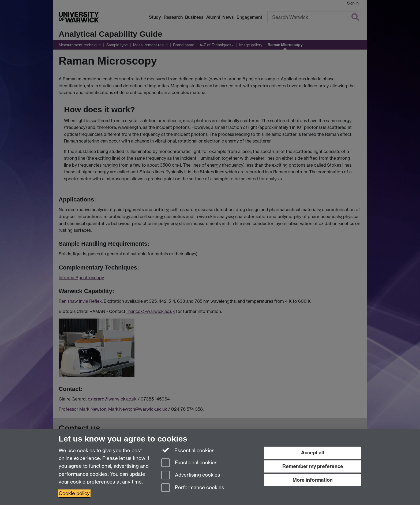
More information (313, 480)
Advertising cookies (191, 475)
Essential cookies (188, 450)
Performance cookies (193, 488)
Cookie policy (74, 493)
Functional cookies (189, 463)
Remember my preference (313, 466)
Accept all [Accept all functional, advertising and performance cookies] (313, 453)
